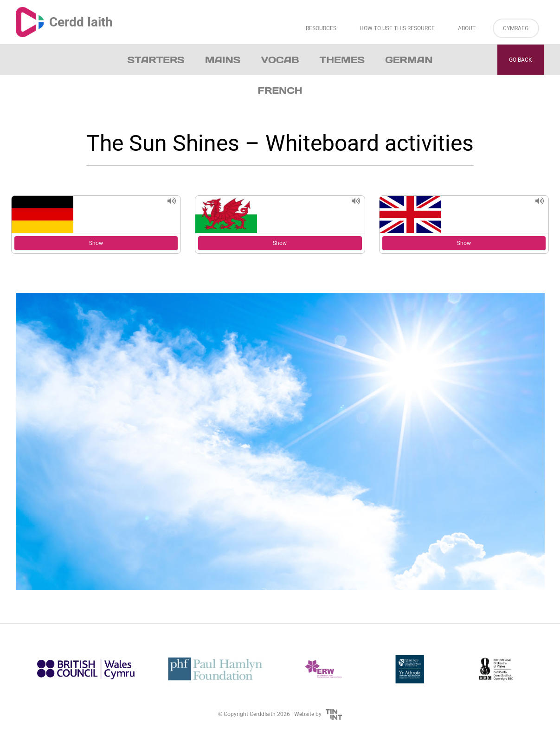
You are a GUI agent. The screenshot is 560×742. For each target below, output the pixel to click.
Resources (321, 28)
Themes (342, 60)
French (280, 90)
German (409, 60)
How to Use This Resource (397, 28)
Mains (223, 60)
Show (96, 243)
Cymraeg (516, 28)
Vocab (280, 60)
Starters (156, 60)
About (467, 28)
